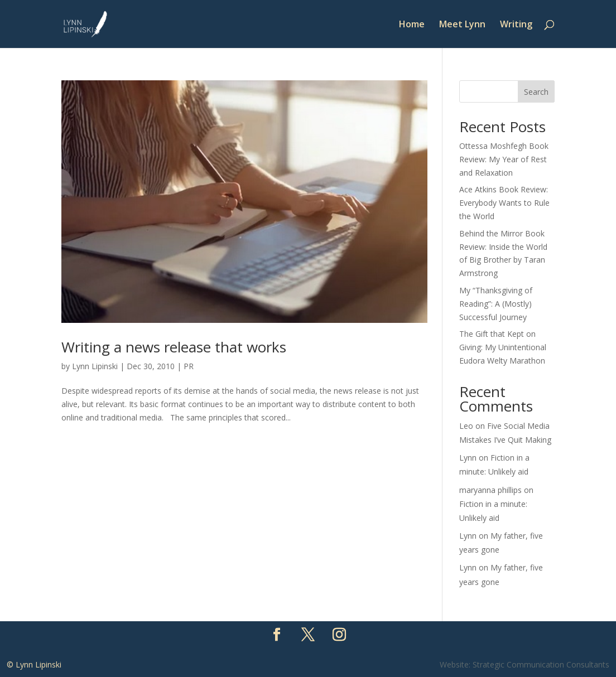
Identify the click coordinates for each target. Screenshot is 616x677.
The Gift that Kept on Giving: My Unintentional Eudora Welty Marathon (503, 347)
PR (189, 366)
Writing (516, 25)
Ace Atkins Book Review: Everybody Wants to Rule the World (504, 203)
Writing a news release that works (174, 347)
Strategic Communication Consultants (541, 664)
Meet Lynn (462, 25)
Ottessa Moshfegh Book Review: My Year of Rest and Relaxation (504, 159)
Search (536, 92)
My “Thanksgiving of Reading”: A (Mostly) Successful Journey (496, 304)
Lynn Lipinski (95, 366)
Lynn (468, 458)
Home (412, 25)
